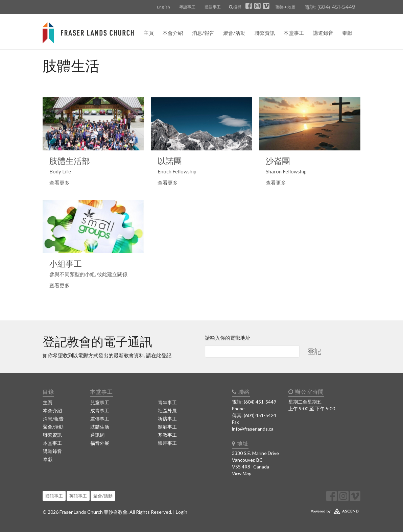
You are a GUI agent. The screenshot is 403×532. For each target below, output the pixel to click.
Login (182, 512)
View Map (242, 473)
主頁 (149, 33)
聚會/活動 (234, 33)
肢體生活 (100, 427)
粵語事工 (187, 7)
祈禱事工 (167, 419)
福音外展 (100, 443)
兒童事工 (100, 402)
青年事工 (167, 402)
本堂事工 (294, 33)
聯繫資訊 (265, 33)
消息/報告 (203, 33)
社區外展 (167, 410)
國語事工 (213, 7)
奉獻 (347, 33)
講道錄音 (323, 33)
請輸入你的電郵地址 (228, 338)
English (163, 7)
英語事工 (78, 496)
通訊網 (97, 435)
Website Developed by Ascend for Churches (323, 510)
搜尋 (235, 7)
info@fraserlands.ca (253, 429)
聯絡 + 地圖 (286, 7)
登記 (314, 351)
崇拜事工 (167, 443)
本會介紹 (173, 33)
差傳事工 (100, 419)
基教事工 (167, 435)
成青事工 (100, 410)
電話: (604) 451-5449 (330, 7)
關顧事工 (167, 427)
